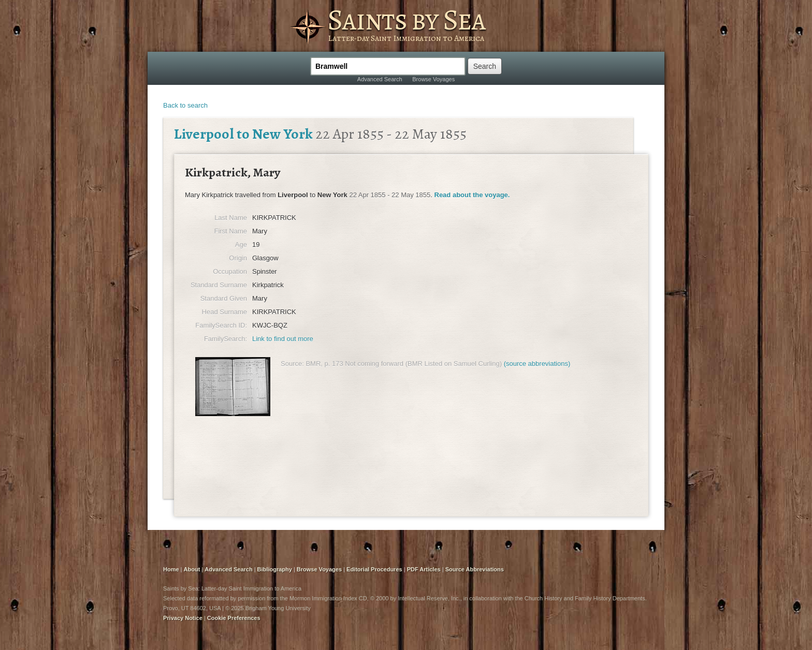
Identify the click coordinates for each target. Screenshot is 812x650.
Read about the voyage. (472, 195)
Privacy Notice (183, 618)
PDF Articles (424, 569)
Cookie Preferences (234, 618)
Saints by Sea (406, 20)
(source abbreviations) (537, 364)
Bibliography (275, 569)
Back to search (185, 105)
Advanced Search (380, 79)
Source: (292, 364)
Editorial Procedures (374, 569)
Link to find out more (283, 339)
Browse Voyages (433, 79)
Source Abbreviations (475, 569)
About (192, 569)
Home (171, 569)
